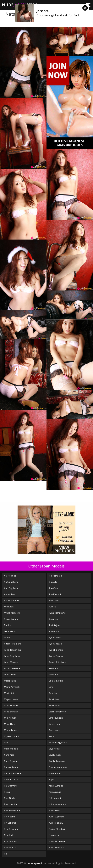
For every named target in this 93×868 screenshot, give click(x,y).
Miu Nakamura (12, 730)
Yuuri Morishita (57, 847)
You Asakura (55, 792)
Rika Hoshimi (11, 804)
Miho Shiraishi (11, 712)
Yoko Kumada (56, 786)
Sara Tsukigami (56, 718)
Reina (7, 792)
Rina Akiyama (11, 829)
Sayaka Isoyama (57, 761)
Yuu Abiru (54, 835)
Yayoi (51, 780)
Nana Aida (9, 755)
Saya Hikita (54, 749)
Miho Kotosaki (11, 705)
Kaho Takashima (12, 650)
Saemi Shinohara (57, 662)
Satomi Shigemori (58, 742)
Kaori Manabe (11, 662)
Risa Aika (53, 582)
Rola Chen (54, 600)
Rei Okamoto (11, 786)
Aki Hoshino (10, 576)
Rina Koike (9, 835)
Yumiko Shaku (56, 823)
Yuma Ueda (55, 810)
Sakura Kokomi (56, 681)
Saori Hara (54, 699)
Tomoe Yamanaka (58, 767)
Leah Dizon (10, 674)
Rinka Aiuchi (10, 847)
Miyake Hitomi (11, 736)
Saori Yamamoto (57, 712)
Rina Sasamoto (12, 841)
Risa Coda (54, 588)
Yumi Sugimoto (57, 817)
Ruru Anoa (54, 631)
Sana (51, 687)
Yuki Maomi (55, 798)
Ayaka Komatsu (12, 613)
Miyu (7, 742)
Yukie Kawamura (57, 804)
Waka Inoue (55, 773)
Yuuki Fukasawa (57, 841)
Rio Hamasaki (55, 576)
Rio (6, 854)
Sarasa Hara (55, 724)
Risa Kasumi (55, 594)
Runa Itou (54, 619)
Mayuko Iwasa (11, 699)
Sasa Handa (54, 730)
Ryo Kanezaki (55, 644)
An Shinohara (11, 582)
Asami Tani (10, 594)
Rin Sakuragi (10, 823)
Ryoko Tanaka (56, 656)
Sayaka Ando (55, 755)
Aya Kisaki (9, 607)
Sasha (52, 736)
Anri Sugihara (11, 588)
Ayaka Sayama (11, 619)
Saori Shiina (55, 705)
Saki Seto (53, 674)
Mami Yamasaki (12, 687)
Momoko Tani (11, 749)
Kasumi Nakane (12, 668)
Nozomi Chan (11, 780)
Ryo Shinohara (56, 650)
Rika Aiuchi (10, 798)
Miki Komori (10, 718)
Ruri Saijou (54, 625)
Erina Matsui (10, 631)
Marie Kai (9, 693)
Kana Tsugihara (12, 656)
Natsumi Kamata (12, 773)
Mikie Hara (10, 724)
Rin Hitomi (9, 817)
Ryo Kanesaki (55, 637)
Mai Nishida (10, 681)
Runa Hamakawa (57, 613)
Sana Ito (53, 693)
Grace (7, 637)
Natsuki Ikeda (11, 767)
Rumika (52, 607)
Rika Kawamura (12, 810)
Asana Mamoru (12, 600)
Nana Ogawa (10, 761)
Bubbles (8, 625)
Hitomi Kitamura (13, 644)
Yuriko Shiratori (57, 829)
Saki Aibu (53, 668)
